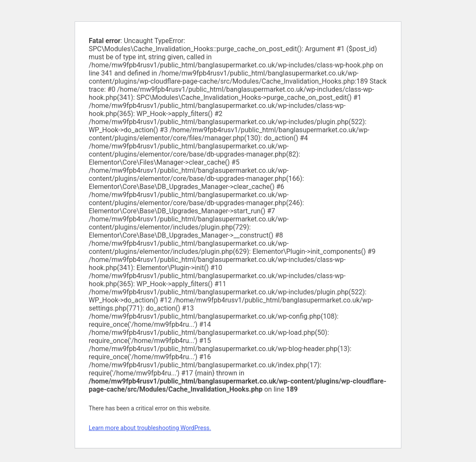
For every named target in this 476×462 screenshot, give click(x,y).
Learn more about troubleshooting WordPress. (150, 428)
